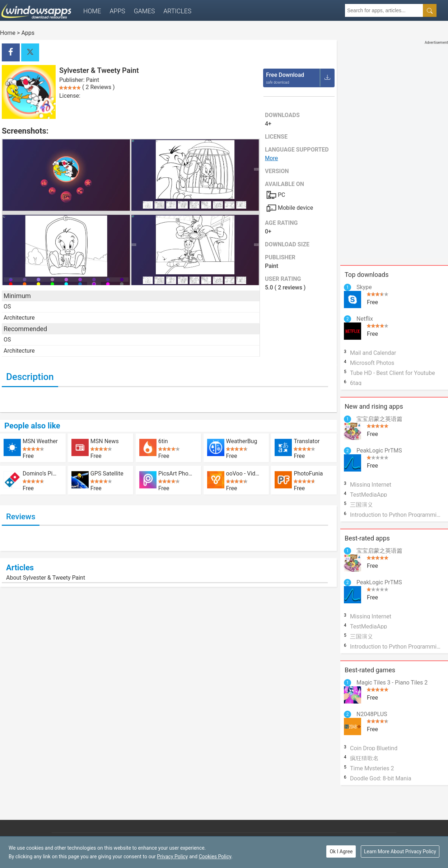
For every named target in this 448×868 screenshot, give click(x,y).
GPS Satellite (107, 473)
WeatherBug (242, 441)
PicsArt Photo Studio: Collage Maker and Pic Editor (176, 473)
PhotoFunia (308, 473)
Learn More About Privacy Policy (400, 851)
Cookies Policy (215, 857)
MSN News (105, 441)
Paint (93, 80)
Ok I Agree (341, 851)
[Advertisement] (376, 148)
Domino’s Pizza (40, 473)
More (271, 158)
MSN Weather (40, 441)
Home (92, 11)
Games (144, 11)
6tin (163, 441)
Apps (118, 11)
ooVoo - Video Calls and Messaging (244, 473)
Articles (177, 11)
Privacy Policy (172, 857)
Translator (307, 441)
